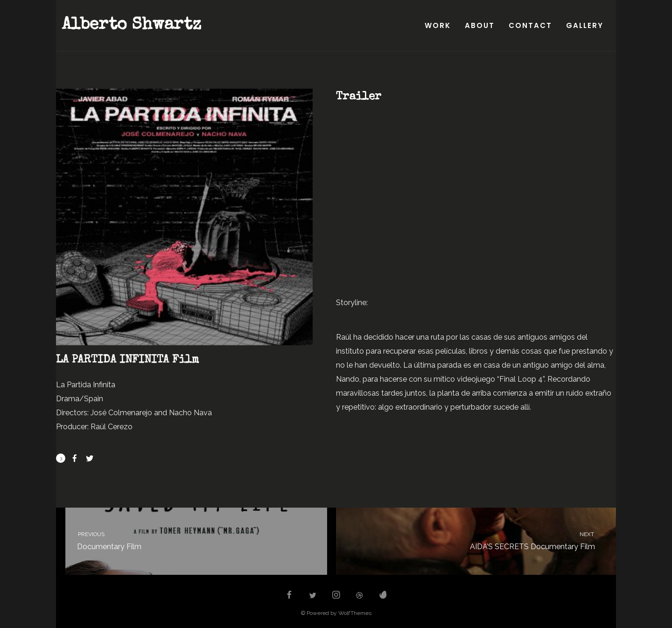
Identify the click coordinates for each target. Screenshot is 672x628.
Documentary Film (188, 540)
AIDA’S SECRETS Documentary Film (484, 540)
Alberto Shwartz (131, 26)
